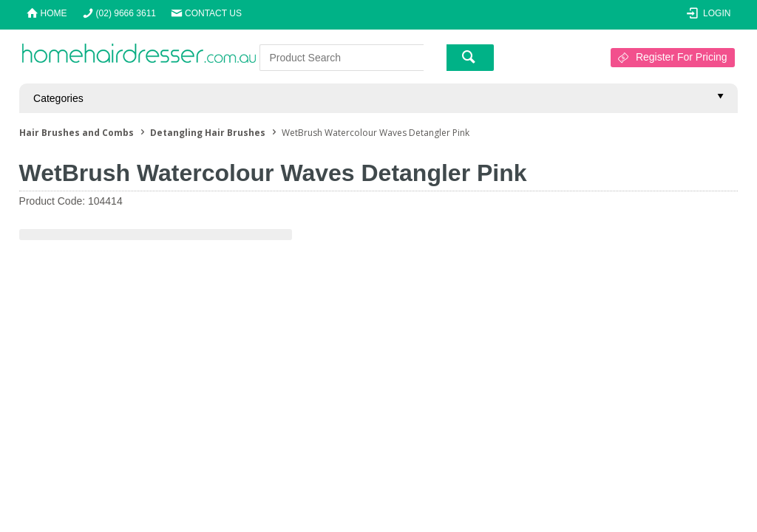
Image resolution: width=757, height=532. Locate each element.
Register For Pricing (682, 57)
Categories (58, 98)
